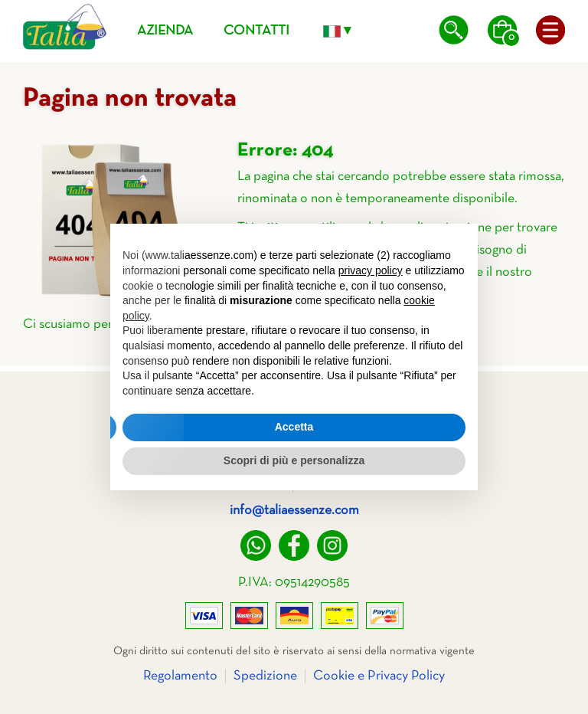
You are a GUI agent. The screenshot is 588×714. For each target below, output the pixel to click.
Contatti (256, 31)
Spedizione (265, 676)
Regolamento (180, 676)
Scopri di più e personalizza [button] (294, 460)
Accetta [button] (294, 427)
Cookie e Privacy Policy (379, 676)
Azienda (165, 31)
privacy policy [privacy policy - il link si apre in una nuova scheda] (371, 270)
